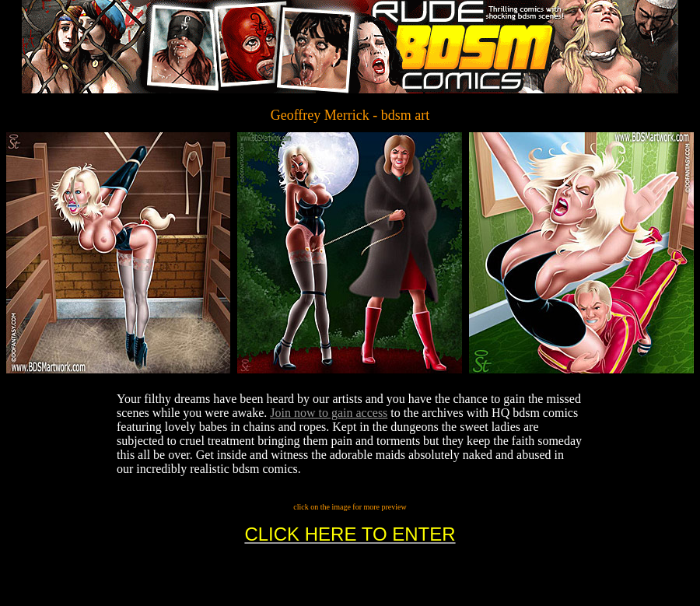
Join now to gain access (329, 413)
